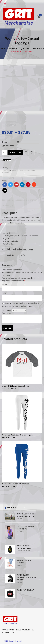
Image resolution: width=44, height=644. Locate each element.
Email (5, 294)
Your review (7, 313)
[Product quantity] (4, 152)
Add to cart (15, 152)
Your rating (7, 310)
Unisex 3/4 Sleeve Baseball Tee (15, 386)
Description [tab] (7, 200)
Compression (22, 170)
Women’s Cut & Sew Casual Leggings (18, 435)
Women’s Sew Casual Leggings (15, 484)
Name (5, 285)
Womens (5, 173)
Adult (14, 170)
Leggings (32, 170)
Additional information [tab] (26, 200)
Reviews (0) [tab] (7, 206)
